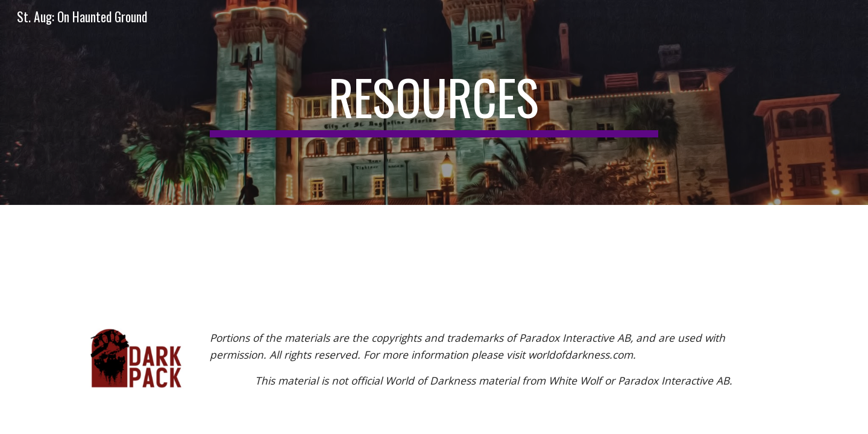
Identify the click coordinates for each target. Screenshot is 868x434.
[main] (434, 102)
